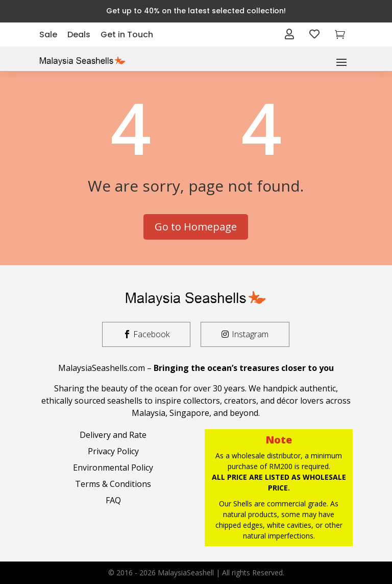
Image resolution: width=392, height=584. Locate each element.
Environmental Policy (113, 468)
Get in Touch (127, 34)
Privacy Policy (113, 451)
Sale (48, 34)
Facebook (151, 334)
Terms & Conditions (113, 484)
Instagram (250, 334)
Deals (79, 34)
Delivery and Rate (113, 435)
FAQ (113, 500)
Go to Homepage (196, 227)
